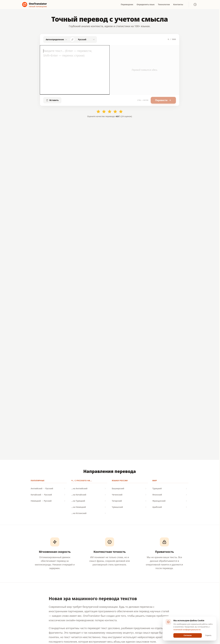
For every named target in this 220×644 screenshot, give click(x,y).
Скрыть (208, 635)
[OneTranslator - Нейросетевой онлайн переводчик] (35, 4)
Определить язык (146, 4)
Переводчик (127, 4)
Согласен (188, 635)
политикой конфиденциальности (187, 630)
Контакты (178, 4)
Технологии (164, 4)
